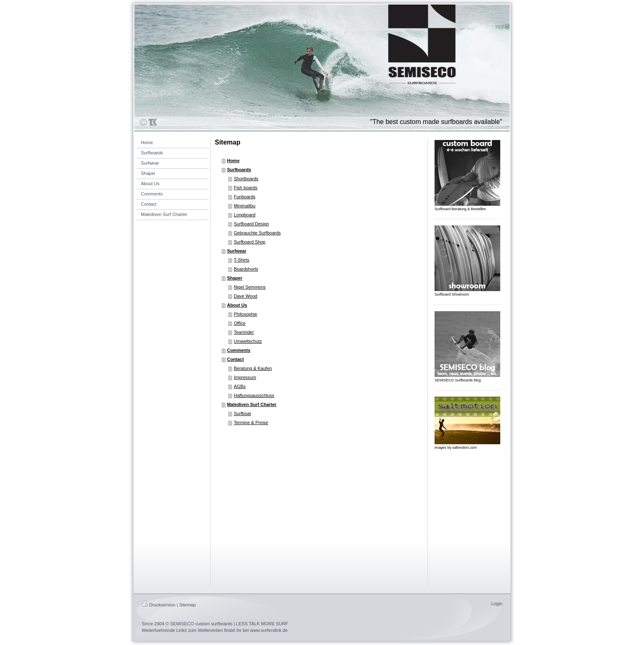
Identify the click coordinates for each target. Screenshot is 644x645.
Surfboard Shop (250, 242)
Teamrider (244, 332)
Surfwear (237, 251)
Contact (236, 359)
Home (233, 161)
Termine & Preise (251, 422)
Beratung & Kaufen (253, 368)
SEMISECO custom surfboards (201, 624)
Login (497, 604)
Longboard (245, 215)
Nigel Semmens (250, 287)
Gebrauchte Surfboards (257, 233)
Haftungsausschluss (254, 395)
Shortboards (246, 179)
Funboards (245, 197)
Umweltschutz (248, 341)
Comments (239, 350)
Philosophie (245, 314)
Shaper (235, 278)
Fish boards (245, 188)
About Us (237, 305)
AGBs (240, 386)
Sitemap (187, 605)
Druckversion (159, 605)
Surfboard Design (251, 224)
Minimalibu (245, 206)
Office (240, 323)
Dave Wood (245, 296)
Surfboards (239, 170)
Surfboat (242, 413)
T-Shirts (241, 260)
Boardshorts (246, 269)
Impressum (245, 377)
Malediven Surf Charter (252, 404)
